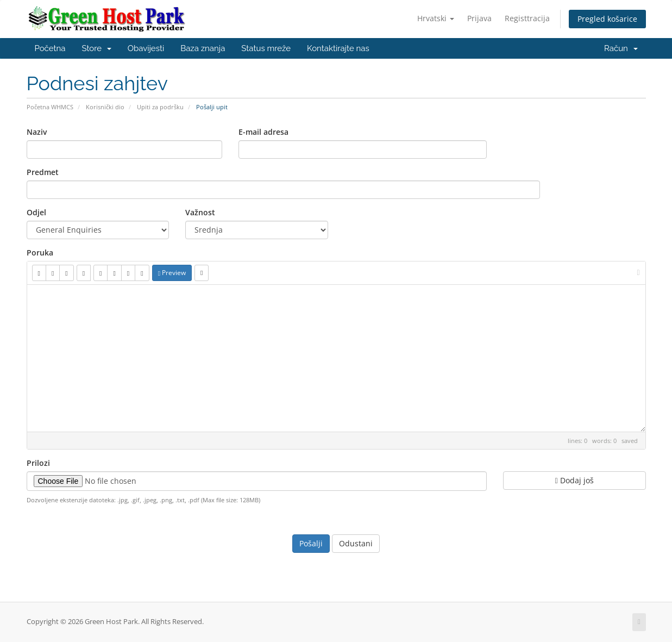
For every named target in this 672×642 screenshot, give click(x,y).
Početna (50, 48)
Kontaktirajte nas (338, 48)
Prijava (479, 18)
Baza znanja (203, 48)
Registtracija (527, 18)
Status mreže (266, 48)
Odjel (36, 212)
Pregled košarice (607, 19)
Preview (172, 273)
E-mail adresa (263, 132)
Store (96, 48)
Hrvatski (436, 18)
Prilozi (38, 463)
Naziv (37, 132)
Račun (621, 48)
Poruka (40, 253)
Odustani (356, 543)
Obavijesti (146, 48)
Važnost (200, 212)
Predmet (43, 172)
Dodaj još (574, 480)
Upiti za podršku (160, 107)
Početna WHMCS (50, 107)
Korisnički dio (105, 107)
